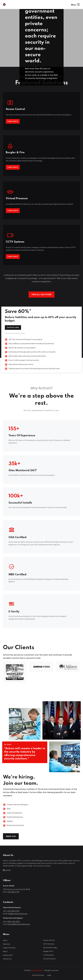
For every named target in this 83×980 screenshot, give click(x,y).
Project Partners (9, 948)
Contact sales (13, 327)
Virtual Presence (49, 959)
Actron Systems (37, 970)
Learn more (13, 121)
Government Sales (50, 948)
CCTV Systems (49, 944)
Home (5, 940)
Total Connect (49, 955)
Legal (49, 975)
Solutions (7, 944)
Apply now (11, 836)
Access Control (49, 940)
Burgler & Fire (48, 951)
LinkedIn (7, 870)
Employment (8, 955)
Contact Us (7, 959)
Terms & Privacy (38, 975)
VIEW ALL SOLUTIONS (41, 295)
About (5, 952)
